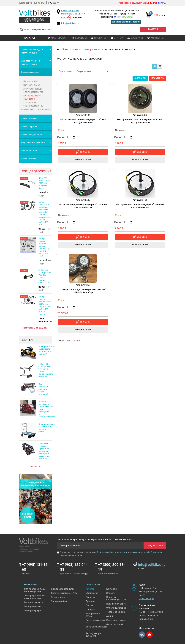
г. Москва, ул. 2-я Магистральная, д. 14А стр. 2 (73, 14)
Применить (158, 78)
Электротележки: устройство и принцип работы (47, 428)
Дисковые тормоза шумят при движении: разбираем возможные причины (44, 451)
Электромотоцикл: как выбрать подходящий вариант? (48, 350)
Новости (111, 593)
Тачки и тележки (60, 597)
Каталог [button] (32, 38)
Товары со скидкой (116, 612)
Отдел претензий (115, 624)
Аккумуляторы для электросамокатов (33, 90)
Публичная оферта (116, 604)
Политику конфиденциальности (112, 552)
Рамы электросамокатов (37, 110)
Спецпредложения (37, 171)
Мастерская (57, 38)
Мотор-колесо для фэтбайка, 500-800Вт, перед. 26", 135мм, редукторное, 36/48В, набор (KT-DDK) (45, 213)
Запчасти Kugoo (32, 85)
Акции (110, 616)
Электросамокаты (34, 602)
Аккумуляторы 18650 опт (94, 635)
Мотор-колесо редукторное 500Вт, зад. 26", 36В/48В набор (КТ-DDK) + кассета (45, 305)
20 (72, 341)
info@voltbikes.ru (70, 23)
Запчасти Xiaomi (32, 81)
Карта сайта (26, 3)
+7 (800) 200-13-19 (131, 10)
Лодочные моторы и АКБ (64, 593)
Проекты (98, 38)
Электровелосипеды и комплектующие (36, 590)
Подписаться (155, 546)
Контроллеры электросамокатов (33, 104)
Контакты (39, 3)
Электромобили (59, 601)
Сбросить (140, 78)
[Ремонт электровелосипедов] (35, 499)
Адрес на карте (146, 599)
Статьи (117, 38)
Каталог (90, 589)
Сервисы (79, 38)
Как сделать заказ (116, 620)
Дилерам (135, 38)
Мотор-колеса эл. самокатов (33, 97)
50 (75, 341)
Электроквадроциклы (63, 589)
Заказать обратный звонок (126, 22)
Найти (153, 29)
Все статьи (35, 466)
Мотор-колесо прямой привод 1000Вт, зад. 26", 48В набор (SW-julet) (44, 247)
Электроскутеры (33, 610)
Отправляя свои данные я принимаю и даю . (109, 554)
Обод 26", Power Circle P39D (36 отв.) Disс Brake (44, 183)
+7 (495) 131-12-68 (127, 14)
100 (79, 341)
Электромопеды (33, 606)
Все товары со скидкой (35, 328)
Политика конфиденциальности (118, 598)
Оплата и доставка (116, 608)
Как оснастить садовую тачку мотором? (43, 389)
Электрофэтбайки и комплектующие (34, 597)
